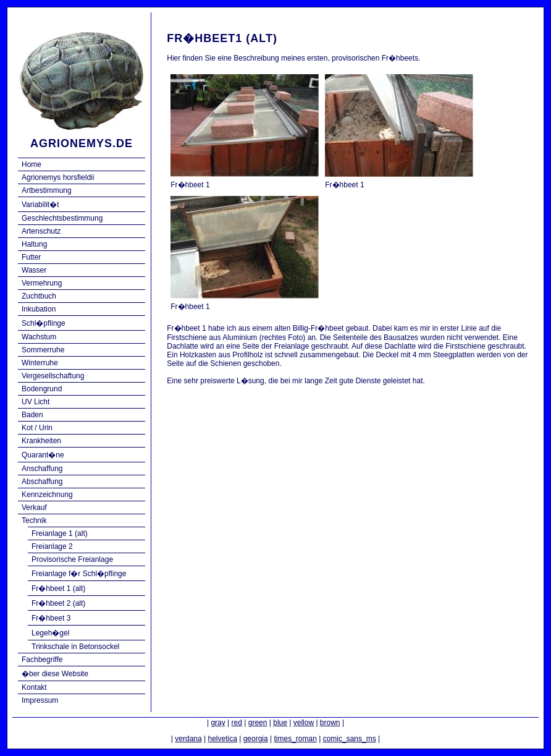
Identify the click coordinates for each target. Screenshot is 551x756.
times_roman (295, 739)
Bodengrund (42, 389)
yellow (304, 723)
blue (280, 723)
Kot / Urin (37, 428)
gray (218, 723)
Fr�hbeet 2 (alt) (58, 603)
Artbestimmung (47, 190)
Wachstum (39, 337)
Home (32, 164)
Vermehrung (42, 283)
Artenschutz (41, 231)
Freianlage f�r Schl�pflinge (79, 574)
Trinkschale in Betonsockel (75, 647)
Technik (34, 520)
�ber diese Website (55, 674)
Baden (32, 415)
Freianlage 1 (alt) (60, 533)
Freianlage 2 (52, 546)
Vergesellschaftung (53, 376)
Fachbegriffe (42, 660)
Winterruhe (40, 363)
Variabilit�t (40, 205)
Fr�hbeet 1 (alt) (58, 588)
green (258, 723)
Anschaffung (42, 469)
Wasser (34, 270)
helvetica (222, 739)
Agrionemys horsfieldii (58, 177)
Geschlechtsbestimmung (62, 218)
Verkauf (34, 508)
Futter (31, 257)
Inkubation (39, 309)
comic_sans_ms (350, 739)
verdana (188, 739)
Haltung (34, 244)
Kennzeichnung (47, 495)
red (237, 723)
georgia (256, 739)
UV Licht (36, 402)
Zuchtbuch (39, 296)
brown (330, 723)
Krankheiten (41, 441)
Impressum (40, 700)
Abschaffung (42, 482)
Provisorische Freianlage (72, 559)
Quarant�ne (43, 455)
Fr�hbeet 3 (51, 618)
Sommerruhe (43, 350)
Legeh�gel (50, 633)
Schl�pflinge (44, 323)
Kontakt (34, 687)
